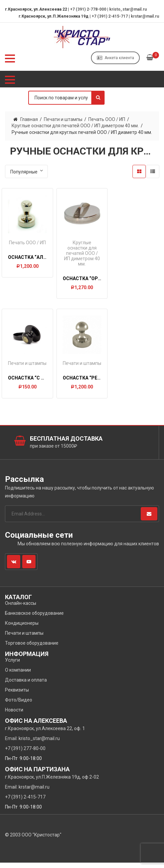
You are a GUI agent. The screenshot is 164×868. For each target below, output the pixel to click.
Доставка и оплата (26, 685)
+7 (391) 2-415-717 (110, 16)
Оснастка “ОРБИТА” (88, 278)
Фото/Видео (19, 705)
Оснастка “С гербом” (36, 382)
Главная (29, 119)
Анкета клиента (116, 58)
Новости (14, 715)
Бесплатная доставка (66, 444)
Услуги (12, 665)
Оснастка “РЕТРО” (87, 382)
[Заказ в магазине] (26, 171)
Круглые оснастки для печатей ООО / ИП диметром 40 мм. (75, 126)
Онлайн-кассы (21, 608)
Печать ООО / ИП (107, 119)
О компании (18, 675)
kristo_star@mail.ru (128, 9)
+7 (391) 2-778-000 (88, 9)
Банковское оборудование (34, 618)
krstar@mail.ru (145, 16)
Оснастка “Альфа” (32, 257)
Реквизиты (17, 695)
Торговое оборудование (32, 648)
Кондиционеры (22, 628)
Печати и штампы (63, 119)
